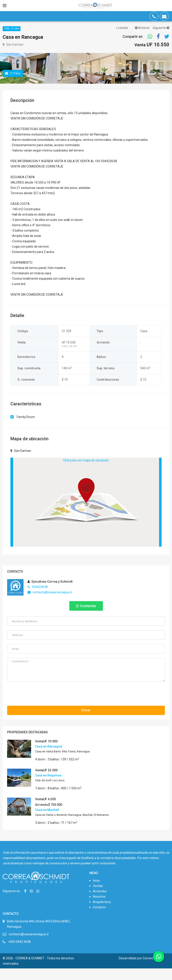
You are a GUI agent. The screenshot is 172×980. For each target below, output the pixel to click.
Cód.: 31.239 (12, 29)
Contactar (86, 617)
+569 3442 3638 (19, 953)
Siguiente (161, 28)
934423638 (38, 598)
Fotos (13, 85)
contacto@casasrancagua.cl (50, 604)
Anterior (142, 28)
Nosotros (99, 908)
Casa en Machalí (47, 821)
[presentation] (41, 706)
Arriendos (100, 903)
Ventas (98, 897)
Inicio (96, 892)
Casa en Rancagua (49, 758)
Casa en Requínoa (48, 787)
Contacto (99, 919)
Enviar (86, 722)
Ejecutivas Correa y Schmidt (50, 593)
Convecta (149, 970)
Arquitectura (102, 913)
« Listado (122, 28)
